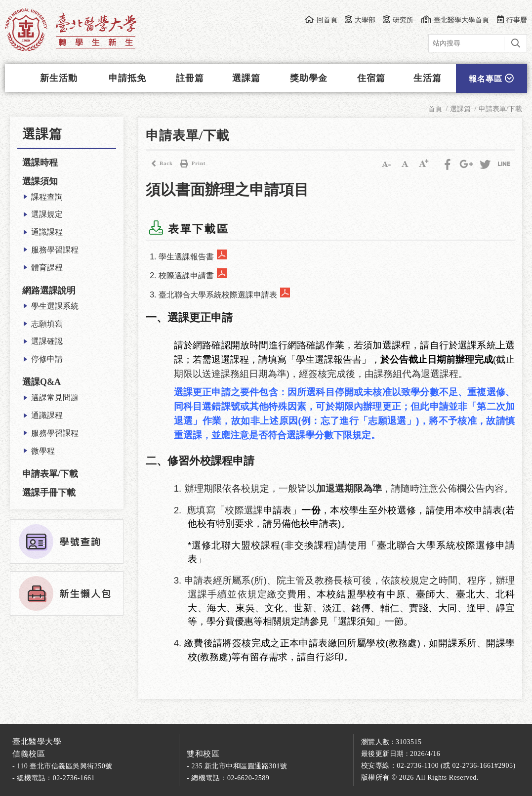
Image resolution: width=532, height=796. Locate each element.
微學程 (43, 451)
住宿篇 (371, 78)
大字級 (424, 164)
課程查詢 (47, 197)
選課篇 (246, 78)
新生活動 (59, 78)
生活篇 (428, 78)
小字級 (386, 164)
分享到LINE (504, 164)
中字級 (405, 164)
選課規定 (47, 214)
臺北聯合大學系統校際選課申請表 (218, 295)
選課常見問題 (55, 398)
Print (192, 164)
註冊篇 (190, 78)
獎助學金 (309, 78)
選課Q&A (41, 382)
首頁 (435, 109)
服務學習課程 (55, 250)
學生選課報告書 (186, 257)
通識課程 (47, 232)
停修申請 (47, 359)
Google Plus (466, 164)
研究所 (398, 20)
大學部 (360, 20)
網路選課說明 (49, 291)
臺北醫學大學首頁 (455, 20)
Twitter (485, 164)
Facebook (448, 164)
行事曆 (512, 20)
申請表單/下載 (50, 474)
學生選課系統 (55, 306)
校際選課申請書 (186, 275)
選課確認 (47, 341)
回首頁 (321, 20)
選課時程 (40, 163)
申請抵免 (127, 78)
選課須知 (40, 181)
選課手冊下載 (49, 493)
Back (159, 164)
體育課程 (47, 268)
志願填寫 (47, 324)
